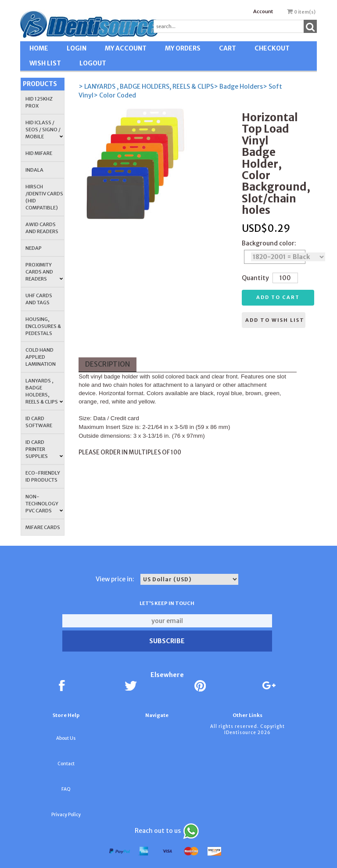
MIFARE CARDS (43, 527)
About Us (66, 738)
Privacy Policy (66, 815)
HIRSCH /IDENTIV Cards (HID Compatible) (44, 197)
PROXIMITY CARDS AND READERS (44, 272)
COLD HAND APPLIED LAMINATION (41, 357)
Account (263, 11)
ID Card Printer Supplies (44, 449)
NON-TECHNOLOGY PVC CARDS (44, 504)
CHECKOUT (272, 48)
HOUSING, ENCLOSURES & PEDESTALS (43, 326)
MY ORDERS (183, 48)
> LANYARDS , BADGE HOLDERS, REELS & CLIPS (146, 86)
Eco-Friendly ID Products (43, 476)
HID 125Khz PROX (39, 102)
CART (228, 48)
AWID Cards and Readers (42, 228)
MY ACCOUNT (126, 48)
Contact (66, 764)
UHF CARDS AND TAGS (39, 299)
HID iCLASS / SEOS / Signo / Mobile (44, 130)
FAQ (66, 789)
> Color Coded (115, 95)
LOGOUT (93, 63)
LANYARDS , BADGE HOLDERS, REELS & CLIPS (44, 391)
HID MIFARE (39, 153)
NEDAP (34, 248)
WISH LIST (45, 63)
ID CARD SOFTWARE (39, 422)
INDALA (34, 170)
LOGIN (77, 48)
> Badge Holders (238, 86)
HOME (39, 48)
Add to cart (278, 297)
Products (40, 84)
